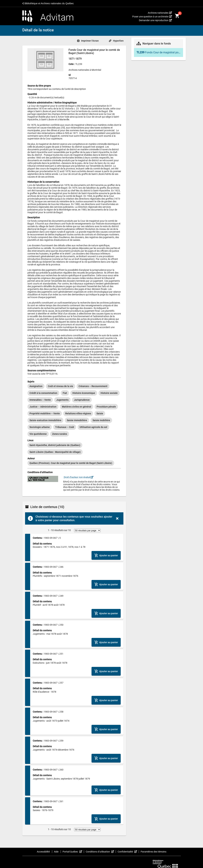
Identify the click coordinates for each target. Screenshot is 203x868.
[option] (36, 386)
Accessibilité (44, 852)
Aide (56, 852)
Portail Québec (73, 852)
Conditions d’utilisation (101, 852)
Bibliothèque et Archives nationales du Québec (48, 3)
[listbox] (74, 410)
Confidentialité (128, 852)
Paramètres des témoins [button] (153, 852)
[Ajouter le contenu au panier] (106, 555)
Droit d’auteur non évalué (78, 477)
